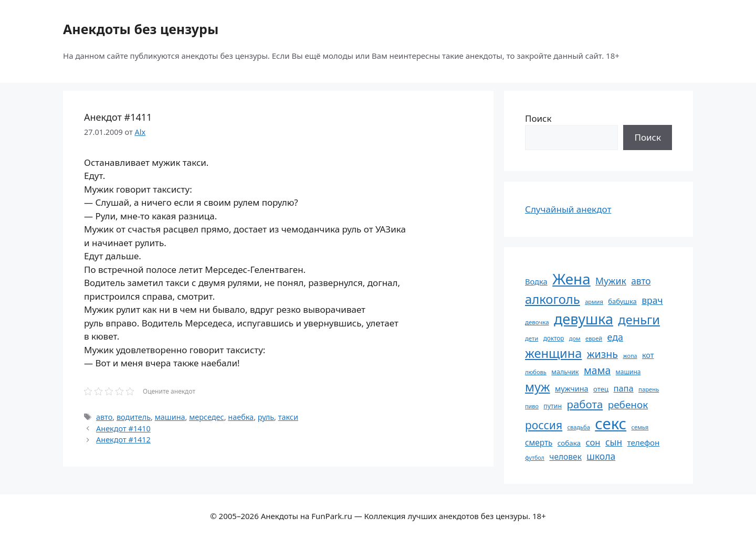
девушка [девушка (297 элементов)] (584, 319)
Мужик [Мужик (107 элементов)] (611, 281)
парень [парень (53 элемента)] (649, 389)
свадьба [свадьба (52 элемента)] (578, 427)
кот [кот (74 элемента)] (648, 355)
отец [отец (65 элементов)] (601, 389)
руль (266, 417)
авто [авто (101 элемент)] (641, 281)
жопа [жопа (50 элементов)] (630, 356)
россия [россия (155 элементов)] (544, 425)
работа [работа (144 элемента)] (585, 404)
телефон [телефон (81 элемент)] (644, 442)
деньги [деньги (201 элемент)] (639, 320)
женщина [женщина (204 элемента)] (553, 353)
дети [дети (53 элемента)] (532, 338)
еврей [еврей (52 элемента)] (594, 338)
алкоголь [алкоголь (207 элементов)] (553, 299)
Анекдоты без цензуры (141, 29)
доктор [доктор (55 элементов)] (554, 338)
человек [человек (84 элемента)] (565, 457)
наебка (241, 417)
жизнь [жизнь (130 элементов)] (602, 354)
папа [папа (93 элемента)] (624, 388)
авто (104, 417)
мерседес (206, 417)
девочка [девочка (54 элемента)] (537, 322)
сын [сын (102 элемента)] (614, 442)
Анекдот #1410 (123, 429)
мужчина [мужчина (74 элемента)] (572, 389)
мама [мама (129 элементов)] (597, 370)
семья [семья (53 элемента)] (640, 427)
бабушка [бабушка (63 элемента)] (622, 301)
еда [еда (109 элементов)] (615, 337)
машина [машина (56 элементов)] (628, 372)
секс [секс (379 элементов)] (611, 424)
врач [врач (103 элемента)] (652, 300)
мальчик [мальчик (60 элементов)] (565, 372)
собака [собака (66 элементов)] (569, 443)
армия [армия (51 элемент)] (594, 302)
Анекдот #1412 (123, 440)
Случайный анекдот (568, 209)
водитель (134, 417)
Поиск (538, 118)
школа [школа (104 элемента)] (601, 456)
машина (170, 417)
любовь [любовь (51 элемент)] (536, 372)
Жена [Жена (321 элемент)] (571, 279)
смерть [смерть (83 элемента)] (539, 442)
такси (288, 417)
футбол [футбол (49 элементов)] (535, 458)
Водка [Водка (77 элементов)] (536, 281)
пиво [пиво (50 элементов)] (532, 406)
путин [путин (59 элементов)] (553, 406)
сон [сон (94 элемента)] (593, 442)
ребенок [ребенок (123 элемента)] (628, 405)
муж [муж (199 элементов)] (538, 387)
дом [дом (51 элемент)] (575, 338)
